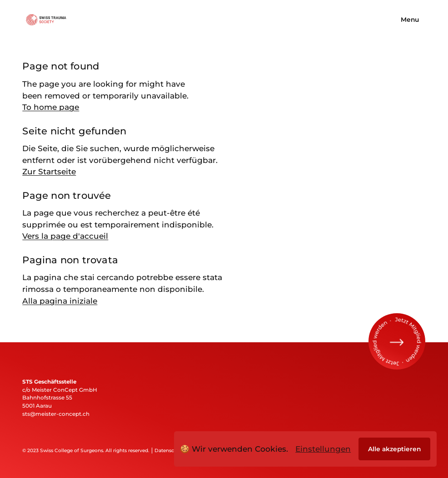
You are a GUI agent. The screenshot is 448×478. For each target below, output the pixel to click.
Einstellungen (323, 449)
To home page (51, 107)
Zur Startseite (49, 171)
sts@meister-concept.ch (56, 414)
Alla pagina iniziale (60, 301)
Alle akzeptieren (394, 449)
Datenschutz (169, 451)
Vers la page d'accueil (65, 236)
